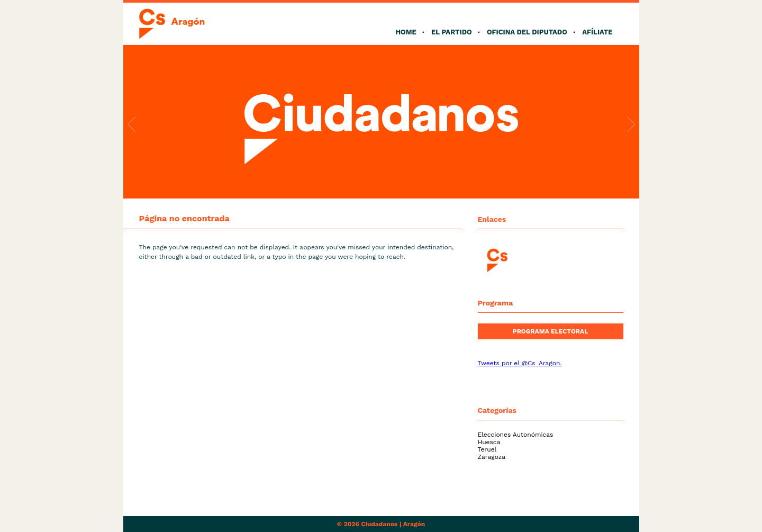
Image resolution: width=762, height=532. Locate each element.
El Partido (451, 32)
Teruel (487, 449)
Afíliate (597, 32)
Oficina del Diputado (527, 32)
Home (406, 32)
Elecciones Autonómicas (516, 435)
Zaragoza (492, 457)
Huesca (489, 442)
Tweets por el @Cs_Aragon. (520, 363)
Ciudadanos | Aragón (393, 524)
